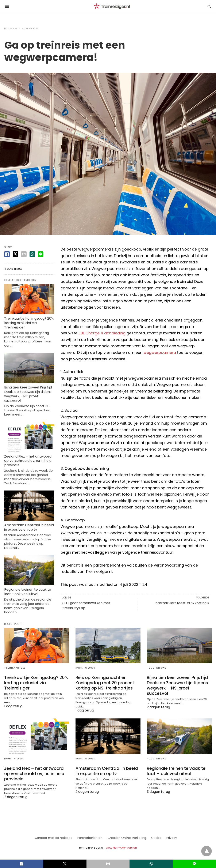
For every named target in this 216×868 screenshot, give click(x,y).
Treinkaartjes (15, 668)
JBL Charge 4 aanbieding (102, 333)
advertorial (30, 29)
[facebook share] (7, 254)
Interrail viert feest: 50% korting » (182, 603)
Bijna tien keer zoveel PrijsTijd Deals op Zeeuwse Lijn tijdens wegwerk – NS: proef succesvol (28, 394)
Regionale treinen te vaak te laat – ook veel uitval (28, 592)
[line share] (41, 254)
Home (79, 668)
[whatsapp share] (32, 254)
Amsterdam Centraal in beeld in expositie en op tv (29, 527)
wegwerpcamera (160, 352)
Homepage (11, 29)
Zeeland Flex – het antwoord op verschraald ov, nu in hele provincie (28, 461)
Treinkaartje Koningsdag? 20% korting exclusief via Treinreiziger (29, 323)
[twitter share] (15, 254)
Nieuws (90, 668)
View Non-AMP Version (121, 848)
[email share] (24, 254)
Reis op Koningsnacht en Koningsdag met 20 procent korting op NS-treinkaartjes (105, 683)
